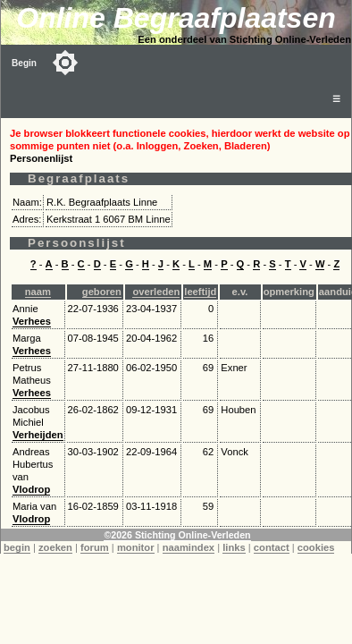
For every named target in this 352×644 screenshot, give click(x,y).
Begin (24, 63)
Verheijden (38, 435)
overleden (156, 292)
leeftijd (200, 292)
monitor (136, 547)
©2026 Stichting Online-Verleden (177, 535)
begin (17, 547)
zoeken (55, 547)
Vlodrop (31, 489)
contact (272, 547)
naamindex (189, 547)
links (234, 547)
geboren (102, 292)
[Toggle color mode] (65, 63)
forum (95, 547)
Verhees (32, 321)
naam (38, 292)
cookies (316, 547)
